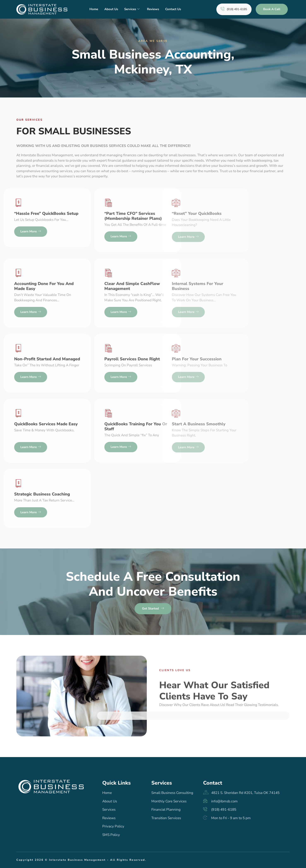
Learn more (57, 236)
